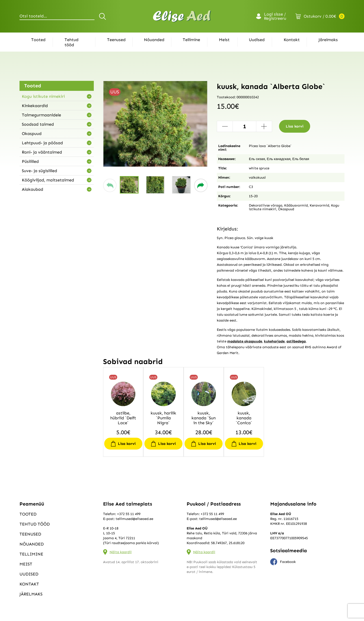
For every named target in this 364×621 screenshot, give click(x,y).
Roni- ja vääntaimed (42, 152)
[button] (110, 185)
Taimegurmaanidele (41, 115)
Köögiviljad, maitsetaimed (48, 180)
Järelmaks (328, 40)
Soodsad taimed (38, 124)
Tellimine (191, 40)
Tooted (38, 40)
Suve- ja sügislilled (39, 171)
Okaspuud (32, 134)
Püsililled (30, 161)
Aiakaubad (32, 189)
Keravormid (319, 205)
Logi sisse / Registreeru (275, 16)
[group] (155, 124)
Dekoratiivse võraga (266, 205)
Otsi (103, 16)
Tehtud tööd (71, 42)
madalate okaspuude (245, 341)
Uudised (257, 40)
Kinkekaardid (35, 106)
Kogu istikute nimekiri (43, 96)
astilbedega (296, 341)
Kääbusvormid (296, 205)
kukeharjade (274, 341)
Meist (224, 40)
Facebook (283, 562)
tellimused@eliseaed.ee (134, 519)
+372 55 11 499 (129, 514)
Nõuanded (154, 40)
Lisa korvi (295, 126)
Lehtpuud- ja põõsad (42, 143)
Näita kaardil (121, 552)
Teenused (116, 40)
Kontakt (292, 40)
